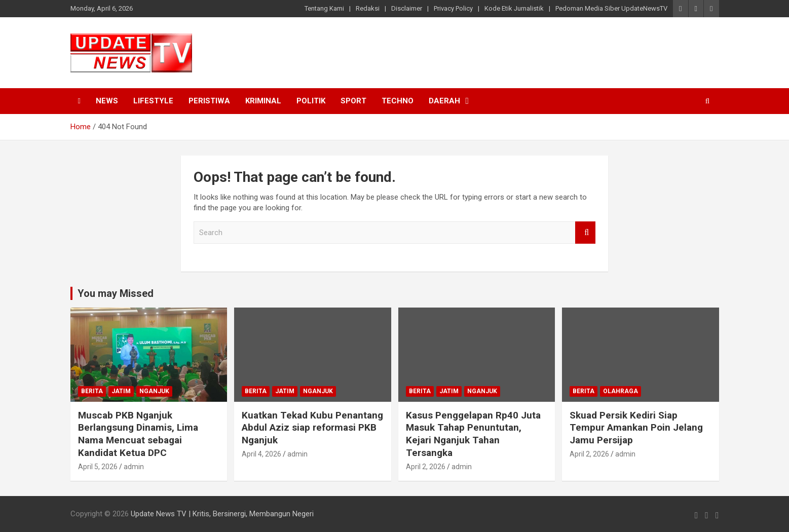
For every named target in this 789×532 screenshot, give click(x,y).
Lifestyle (153, 101)
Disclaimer (407, 8)
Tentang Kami (324, 8)
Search (585, 233)
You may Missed (116, 293)
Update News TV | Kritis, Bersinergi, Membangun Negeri (222, 514)
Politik (311, 101)
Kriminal (263, 101)
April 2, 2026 (426, 467)
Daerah (444, 101)
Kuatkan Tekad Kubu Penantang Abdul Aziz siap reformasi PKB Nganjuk (312, 428)
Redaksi (368, 8)
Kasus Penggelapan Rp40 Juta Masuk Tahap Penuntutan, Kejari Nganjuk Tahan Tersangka (473, 434)
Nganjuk (154, 391)
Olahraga (621, 391)
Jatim (121, 391)
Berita (92, 391)
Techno (398, 101)
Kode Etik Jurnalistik (514, 8)
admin (134, 467)
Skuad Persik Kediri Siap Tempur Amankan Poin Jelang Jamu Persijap (636, 428)
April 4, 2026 (261, 454)
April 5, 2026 (98, 467)
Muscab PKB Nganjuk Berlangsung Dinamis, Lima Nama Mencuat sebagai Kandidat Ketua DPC (138, 434)
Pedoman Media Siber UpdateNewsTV (611, 8)
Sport (353, 101)
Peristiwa (209, 101)
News (107, 101)
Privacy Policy (453, 8)
